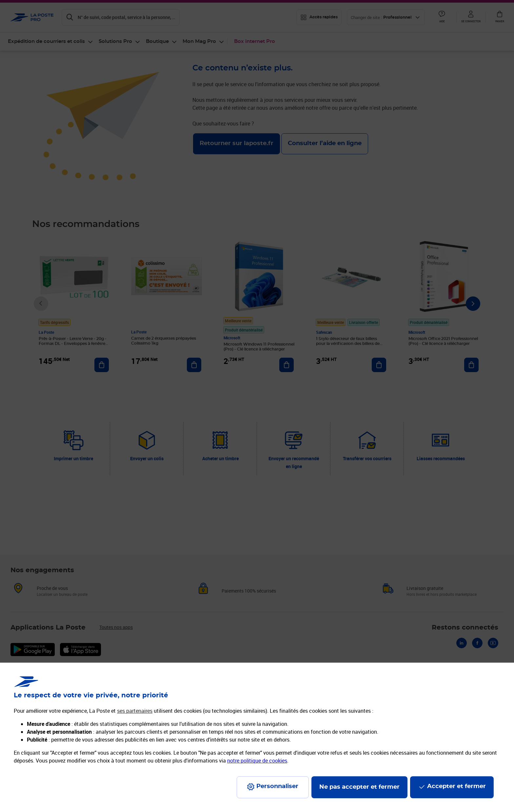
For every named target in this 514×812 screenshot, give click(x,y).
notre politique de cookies (257, 761)
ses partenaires (135, 711)
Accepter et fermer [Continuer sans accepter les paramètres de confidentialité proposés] (456, 786)
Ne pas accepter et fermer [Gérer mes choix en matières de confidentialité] (359, 787)
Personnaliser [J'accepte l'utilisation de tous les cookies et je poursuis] (277, 786)
